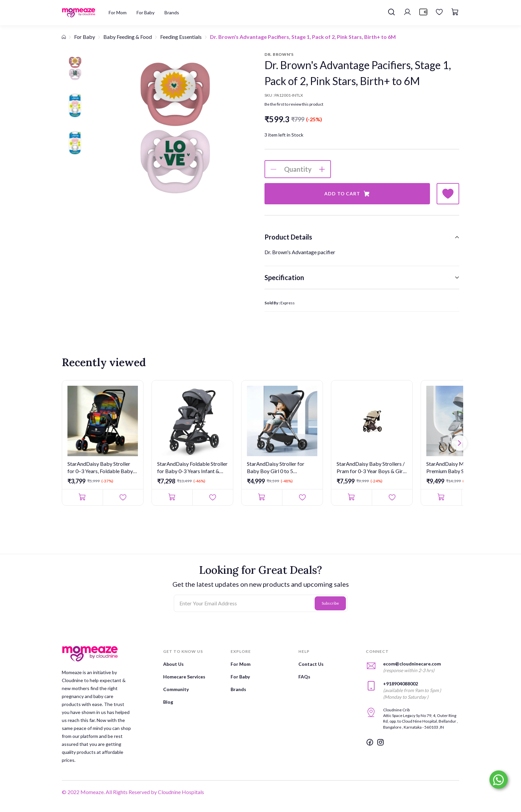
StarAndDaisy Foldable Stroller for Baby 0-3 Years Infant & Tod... (192, 468)
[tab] (362, 237)
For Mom (241, 664)
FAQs (304, 677)
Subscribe (330, 603)
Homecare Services (184, 677)
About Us (173, 664)
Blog (168, 702)
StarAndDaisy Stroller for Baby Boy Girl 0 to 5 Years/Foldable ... (276, 468)
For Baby (85, 37)
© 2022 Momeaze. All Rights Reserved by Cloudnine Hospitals (133, 792)
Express (288, 303)
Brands (238, 689)
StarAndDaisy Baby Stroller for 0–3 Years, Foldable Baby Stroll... (100, 468)
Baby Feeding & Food (128, 37)
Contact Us (311, 664)
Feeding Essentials (181, 37)
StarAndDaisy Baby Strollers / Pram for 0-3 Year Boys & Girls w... (371, 468)
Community (176, 689)
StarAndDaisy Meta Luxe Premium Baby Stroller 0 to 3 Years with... (459, 468)
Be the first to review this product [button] (294, 104)
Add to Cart (347, 194)
